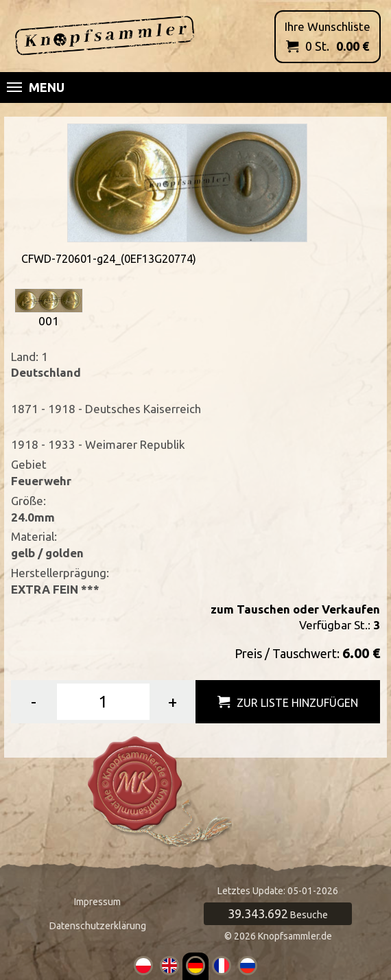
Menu (36, 87)
